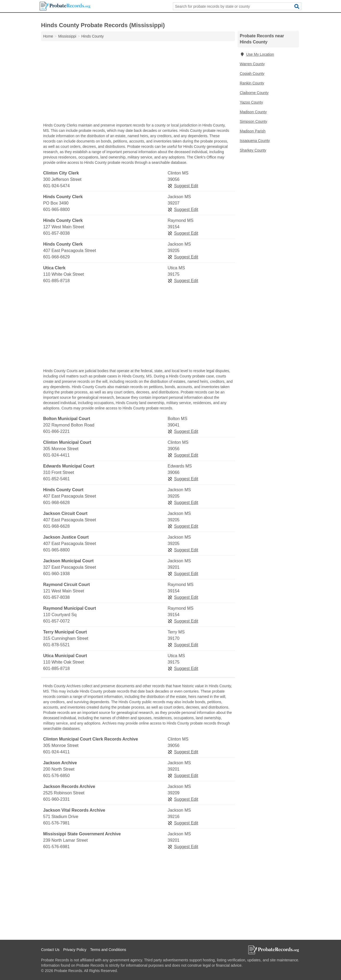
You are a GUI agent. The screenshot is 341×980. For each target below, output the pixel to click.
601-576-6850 (56, 776)
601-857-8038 (56, 233)
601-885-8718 (56, 281)
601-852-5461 (56, 479)
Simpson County (253, 121)
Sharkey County (253, 150)
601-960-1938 (56, 574)
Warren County (252, 64)
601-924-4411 (56, 455)
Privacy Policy (75, 950)
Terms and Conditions (108, 950)
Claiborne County (254, 93)
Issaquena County (255, 141)
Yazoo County (251, 102)
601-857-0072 (56, 621)
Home (48, 36)
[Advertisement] (138, 83)
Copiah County (252, 74)
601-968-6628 (56, 503)
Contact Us (50, 950)
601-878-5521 (56, 645)
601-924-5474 (56, 186)
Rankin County (252, 83)
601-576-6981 (56, 847)
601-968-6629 (56, 257)
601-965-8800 (56, 210)
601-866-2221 (56, 431)
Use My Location (257, 54)
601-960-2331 (56, 799)
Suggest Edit (183, 186)
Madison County (253, 112)
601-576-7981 (56, 823)
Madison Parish (253, 131)
